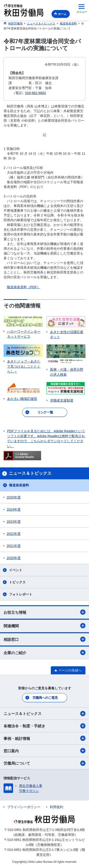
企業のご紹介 (44, 652)
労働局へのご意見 (45, 698)
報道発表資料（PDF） (23, 287)
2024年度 (14, 509)
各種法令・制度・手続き (44, 726)
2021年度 (14, 546)
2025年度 (14, 497)
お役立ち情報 (44, 612)
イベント (16, 570)
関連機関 (44, 626)
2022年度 (14, 534)
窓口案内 (44, 751)
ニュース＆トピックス (44, 714)
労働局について (44, 763)
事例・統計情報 (44, 738)
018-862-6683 (35, 93)
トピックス (17, 582)
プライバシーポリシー (24, 807)
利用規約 (56, 807)
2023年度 (14, 522)
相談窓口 (44, 639)
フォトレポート (21, 594)
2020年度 (14, 558)
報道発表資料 (19, 485)
